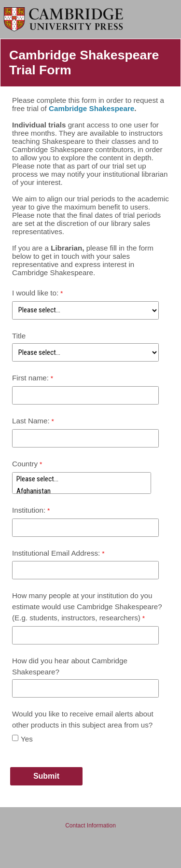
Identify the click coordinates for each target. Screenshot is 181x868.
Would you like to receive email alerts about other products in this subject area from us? (83, 719)
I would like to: (35, 293)
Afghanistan (82, 491)
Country (25, 464)
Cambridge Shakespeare (91, 108)
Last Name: (31, 421)
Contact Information (90, 826)
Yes (27, 739)
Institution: (29, 510)
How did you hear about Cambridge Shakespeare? (70, 666)
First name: (30, 378)
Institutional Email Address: (56, 553)
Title (19, 336)
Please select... (82, 479)
